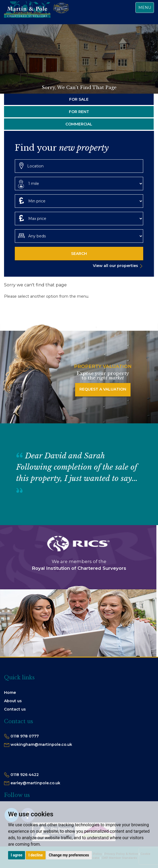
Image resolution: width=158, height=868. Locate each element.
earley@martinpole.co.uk (35, 783)
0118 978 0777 (25, 736)
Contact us (15, 709)
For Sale (79, 99)
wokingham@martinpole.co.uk (41, 744)
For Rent (79, 112)
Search (79, 254)
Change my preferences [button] (69, 855)
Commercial (79, 124)
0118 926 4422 (25, 775)
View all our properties (115, 266)
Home (10, 693)
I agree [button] (17, 855)
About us (13, 701)
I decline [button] (36, 855)
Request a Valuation (103, 389)
